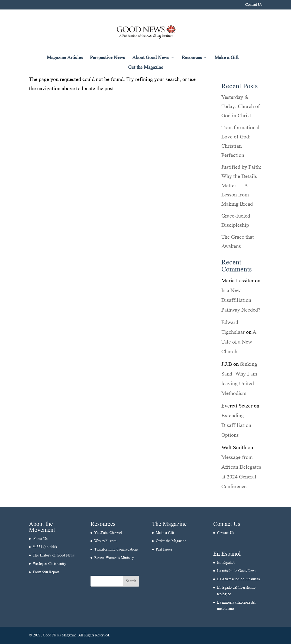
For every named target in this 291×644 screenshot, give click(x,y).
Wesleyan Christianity (49, 564)
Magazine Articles (65, 58)
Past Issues (164, 549)
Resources (192, 58)
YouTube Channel (108, 533)
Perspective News (107, 58)
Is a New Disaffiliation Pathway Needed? (241, 300)
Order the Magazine (171, 541)
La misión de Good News (237, 571)
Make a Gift (227, 58)
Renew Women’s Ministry (114, 558)
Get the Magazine (146, 68)
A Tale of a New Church (239, 342)
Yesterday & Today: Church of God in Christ (241, 106)
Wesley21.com (105, 541)
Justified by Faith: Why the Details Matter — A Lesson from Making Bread (241, 185)
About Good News (151, 58)
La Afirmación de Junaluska (238, 579)
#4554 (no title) (45, 547)
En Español (226, 563)
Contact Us (254, 5)
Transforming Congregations (116, 549)
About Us (40, 539)
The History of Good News (54, 555)
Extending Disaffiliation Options (236, 425)
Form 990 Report (46, 572)
